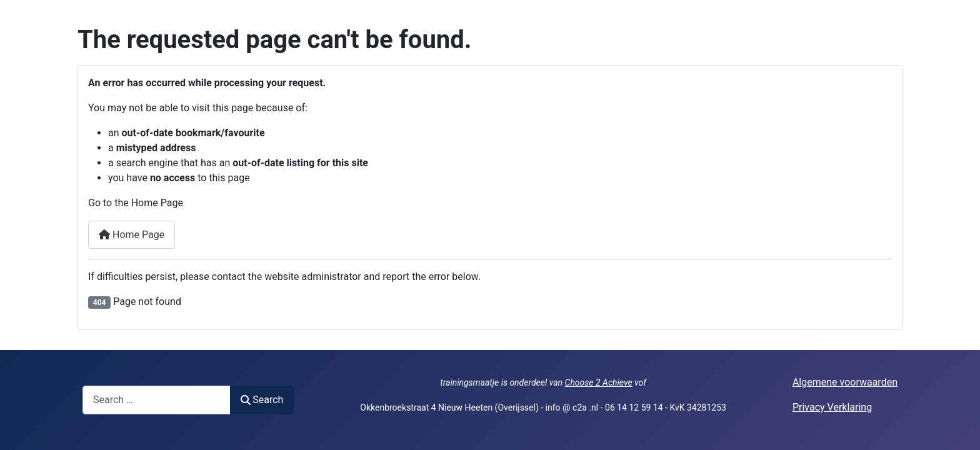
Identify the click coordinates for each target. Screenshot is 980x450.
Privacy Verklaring (832, 407)
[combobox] (157, 400)
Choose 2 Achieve (599, 382)
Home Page (132, 235)
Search (262, 400)
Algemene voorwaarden (845, 382)
